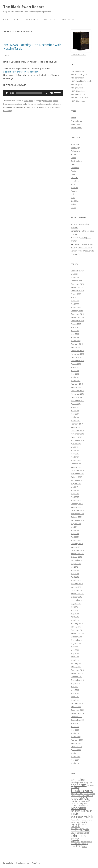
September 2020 (78, 291)
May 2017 (75, 414)
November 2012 (77, 594)
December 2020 (77, 284)
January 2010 (76, 707)
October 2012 (76, 597)
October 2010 (76, 677)
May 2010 (75, 693)
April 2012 (75, 617)
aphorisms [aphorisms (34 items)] (79, 785)
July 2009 (75, 723)
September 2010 (78, 680)
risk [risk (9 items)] (87, 829)
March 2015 (76, 500)
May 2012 (75, 613)
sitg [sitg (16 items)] (87, 833)
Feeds (73, 171)
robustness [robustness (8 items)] (75, 831)
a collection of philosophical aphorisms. (22, 72)
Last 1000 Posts (77, 71)
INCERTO (75, 178)
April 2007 (75, 763)
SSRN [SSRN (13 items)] (73, 841)
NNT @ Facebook (78, 94)
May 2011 (75, 653)
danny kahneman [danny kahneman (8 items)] (77, 794)
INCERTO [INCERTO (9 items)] (84, 801)
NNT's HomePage (78, 91)
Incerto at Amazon (79, 54)
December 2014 (77, 510)
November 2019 (77, 317)
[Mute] (51, 93)
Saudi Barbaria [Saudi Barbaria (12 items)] (78, 833)
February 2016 (77, 464)
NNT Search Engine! (79, 74)
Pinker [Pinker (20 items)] (84, 822)
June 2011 (75, 650)
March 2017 (76, 420)
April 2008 (75, 753)
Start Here (75, 201)
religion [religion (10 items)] (83, 829)
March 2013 (76, 580)
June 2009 (75, 727)
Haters (74, 174)
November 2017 (77, 394)
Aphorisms (75, 151)
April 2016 (75, 457)
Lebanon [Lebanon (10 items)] (75, 803)
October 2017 (76, 397)
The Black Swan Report (24, 7)
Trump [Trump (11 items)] (85, 844)
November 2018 (77, 354)
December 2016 (77, 430)
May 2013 (75, 574)
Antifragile (75, 144)
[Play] (7, 93)
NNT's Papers (76, 84)
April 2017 (75, 417)
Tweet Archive (68, 20)
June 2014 (75, 530)
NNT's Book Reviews (79, 98)
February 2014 (77, 544)
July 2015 (75, 487)
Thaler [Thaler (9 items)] (90, 842)
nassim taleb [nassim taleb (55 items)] (82, 817)
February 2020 (77, 311)
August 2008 (76, 750)
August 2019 (76, 324)
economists (38, 104)
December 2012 (77, 590)
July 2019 (75, 327)
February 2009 (77, 740)
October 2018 (76, 357)
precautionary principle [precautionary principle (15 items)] (78, 825)
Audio (26, 101)
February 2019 (77, 344)
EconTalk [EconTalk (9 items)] (74, 796)
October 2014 (76, 517)
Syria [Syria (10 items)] (78, 842)
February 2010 (77, 703)
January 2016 (76, 467)
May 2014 (75, 534)
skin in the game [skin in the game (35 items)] (79, 837)
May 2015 (75, 494)
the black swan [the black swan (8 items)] (76, 844)
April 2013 (75, 577)
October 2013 (76, 557)
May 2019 (75, 334)
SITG (73, 198)
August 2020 (76, 294)
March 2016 (76, 460)
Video (73, 208)
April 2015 (75, 497)
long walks (8, 107)
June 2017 (75, 411)
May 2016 (75, 454)
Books (73, 158)
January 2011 (76, 667)
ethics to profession (52, 104)
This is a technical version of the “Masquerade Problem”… (82, 251)
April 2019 (75, 337)
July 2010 (75, 687)
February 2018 (77, 384)
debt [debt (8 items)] (93, 794)
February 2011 (77, 663)
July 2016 (75, 447)
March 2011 (76, 660)
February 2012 (77, 623)
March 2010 (76, 700)
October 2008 (76, 747)
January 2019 (76, 347)
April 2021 (75, 277)
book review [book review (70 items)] (82, 791)
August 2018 (76, 364)
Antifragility (76, 148)
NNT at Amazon (77, 78)
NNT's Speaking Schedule (81, 81)
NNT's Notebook (78, 101)
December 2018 (77, 351)
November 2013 (77, 554)
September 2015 (78, 480)
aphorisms (47, 101)
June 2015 (75, 490)
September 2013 (78, 560)
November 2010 (77, 673)
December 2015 (77, 470)
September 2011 (78, 640)
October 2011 (76, 637)
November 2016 (77, 434)
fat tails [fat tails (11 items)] (90, 796)
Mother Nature (19, 107)
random (29, 107)
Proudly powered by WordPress (28, 863)
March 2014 (76, 540)
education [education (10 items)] (83, 796)
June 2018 (75, 371)
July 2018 (75, 367)
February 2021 (77, 281)
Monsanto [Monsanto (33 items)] (78, 808)
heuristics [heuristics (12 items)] (75, 801)
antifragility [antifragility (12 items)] (86, 782)
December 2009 (77, 710)
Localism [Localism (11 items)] (75, 805)
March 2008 (76, 757)
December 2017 (77, 391)
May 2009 (75, 730)
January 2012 (76, 627)
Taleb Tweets (50, 20)
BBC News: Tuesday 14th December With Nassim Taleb (32, 46)
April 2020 (75, 304)
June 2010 (75, 690)
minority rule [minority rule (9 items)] (84, 805)
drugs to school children (23, 104)
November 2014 (77, 514)
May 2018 (75, 374)
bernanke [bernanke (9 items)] (91, 785)
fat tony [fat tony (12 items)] (74, 799)
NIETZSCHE (89, 244)
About (17, 20)
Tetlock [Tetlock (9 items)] (84, 842)
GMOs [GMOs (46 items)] (84, 798)
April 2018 (75, 377)
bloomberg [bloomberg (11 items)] (75, 788)
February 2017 (77, 424)
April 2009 (75, 733)
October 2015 (76, 477)
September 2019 (78, 321)
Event (73, 164)
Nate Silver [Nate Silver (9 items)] (75, 822)
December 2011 (77, 630)
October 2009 (76, 717)
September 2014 (78, 520)
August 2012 (76, 603)
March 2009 (76, 737)
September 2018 (78, 361)
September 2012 (78, 600)
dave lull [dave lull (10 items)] (87, 794)
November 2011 (77, 633)
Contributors (76, 161)
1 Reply (6, 55)
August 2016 (76, 444)
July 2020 (75, 297)
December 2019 (77, 314)
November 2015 (77, 474)
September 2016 (78, 440)
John (31, 101)
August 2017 (76, 404)
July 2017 (75, 407)
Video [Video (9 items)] (85, 847)
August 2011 (76, 643)
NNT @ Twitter (77, 88)
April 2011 (75, 657)
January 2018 (76, 387)
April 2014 (75, 537)
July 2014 (75, 527)
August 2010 (76, 683)
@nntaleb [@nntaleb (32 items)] (78, 780)
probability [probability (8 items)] (75, 829)
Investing (75, 181)
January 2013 (76, 587)
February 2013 (77, 584)
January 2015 (76, 507)
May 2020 (75, 301)
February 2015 (77, 504)
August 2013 (76, 564)
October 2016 (76, 437)
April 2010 (75, 697)
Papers (74, 191)
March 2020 (76, 307)
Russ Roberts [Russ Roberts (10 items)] (85, 831)
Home (6, 20)
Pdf (72, 194)
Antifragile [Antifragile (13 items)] (76, 782)
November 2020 (77, 287)
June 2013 (75, 570)
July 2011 (75, 647)
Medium (74, 188)
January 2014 (76, 547)
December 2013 (77, 550)
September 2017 (78, 401)
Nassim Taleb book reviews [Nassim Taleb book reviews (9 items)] (81, 820)
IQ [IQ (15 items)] (89, 801)
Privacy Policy (32, 20)
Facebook (75, 168)
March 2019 (76, 341)
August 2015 (76, 484)
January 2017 (76, 427)
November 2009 (77, 713)
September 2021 (78, 271)
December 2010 (77, 670)
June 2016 (75, 450)
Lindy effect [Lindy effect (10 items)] (84, 803)
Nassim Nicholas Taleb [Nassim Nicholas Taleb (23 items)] (82, 812)
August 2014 (76, 524)
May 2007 (75, 760)
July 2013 (75, 567)
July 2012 (75, 607)
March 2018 (76, 381)
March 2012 (76, 620)
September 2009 (78, 720)
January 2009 (76, 743)
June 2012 (75, 610)
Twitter (74, 204)
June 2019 (75, 331)
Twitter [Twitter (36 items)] (76, 846)
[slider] (29, 93)
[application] (33, 93)
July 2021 (75, 274)
